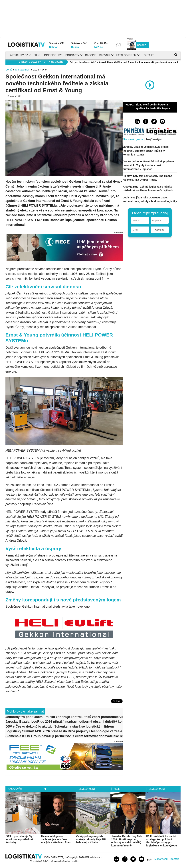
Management (23, 70)
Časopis (142, 45)
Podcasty (72, 55)
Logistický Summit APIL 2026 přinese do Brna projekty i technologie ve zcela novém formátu (64, 731)
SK (35, 55)
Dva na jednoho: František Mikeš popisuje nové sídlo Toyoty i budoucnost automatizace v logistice (148, 165)
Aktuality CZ (19, 55)
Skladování (15, 789)
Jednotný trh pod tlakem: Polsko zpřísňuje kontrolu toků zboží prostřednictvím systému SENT (64, 717)
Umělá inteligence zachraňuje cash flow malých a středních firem (56, 839)
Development (87, 789)
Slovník (105, 55)
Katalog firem (126, 55)
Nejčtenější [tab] (154, 139)
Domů (9, 70)
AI (45, 789)
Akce (117, 789)
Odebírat (160, 230)
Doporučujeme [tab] (133, 139)
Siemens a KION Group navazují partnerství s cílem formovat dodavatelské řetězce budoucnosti (64, 736)
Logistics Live (53, 55)
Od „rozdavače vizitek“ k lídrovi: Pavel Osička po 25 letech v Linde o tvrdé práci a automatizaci (124, 62)
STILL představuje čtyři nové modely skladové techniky (20, 839)
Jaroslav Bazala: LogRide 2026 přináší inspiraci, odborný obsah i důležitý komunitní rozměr (64, 722)
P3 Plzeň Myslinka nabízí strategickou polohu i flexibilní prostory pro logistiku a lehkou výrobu (162, 841)
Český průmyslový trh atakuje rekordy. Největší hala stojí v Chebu (91, 839)
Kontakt (148, 55)
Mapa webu (161, 859)
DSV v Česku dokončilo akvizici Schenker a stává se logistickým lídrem (60, 726)
